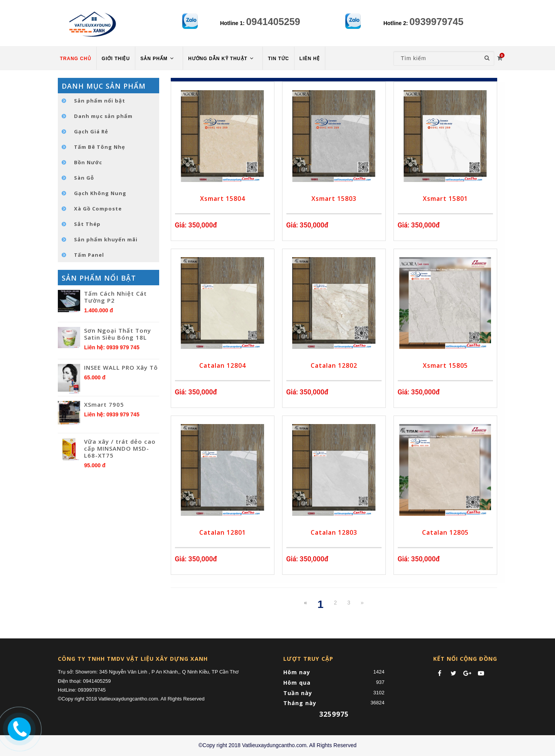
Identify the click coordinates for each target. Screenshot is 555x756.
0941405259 (273, 22)
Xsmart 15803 (334, 199)
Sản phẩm (158, 58)
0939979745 (436, 22)
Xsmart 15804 (223, 199)
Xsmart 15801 (445, 199)
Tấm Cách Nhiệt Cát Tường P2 (115, 297)
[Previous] (306, 603)
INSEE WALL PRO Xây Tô (121, 367)
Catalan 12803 (334, 532)
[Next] (362, 603)
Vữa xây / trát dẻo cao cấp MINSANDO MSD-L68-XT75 (120, 448)
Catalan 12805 (445, 532)
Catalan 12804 (223, 365)
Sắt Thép (87, 224)
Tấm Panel (89, 255)
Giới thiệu (116, 59)
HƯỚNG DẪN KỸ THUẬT (222, 58)
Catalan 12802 (334, 365)
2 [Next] (335, 603)
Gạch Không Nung (100, 193)
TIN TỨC (278, 59)
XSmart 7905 (104, 404)
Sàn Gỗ (84, 178)
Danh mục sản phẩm (103, 116)
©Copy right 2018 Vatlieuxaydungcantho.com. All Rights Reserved (277, 745)
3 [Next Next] (349, 603)
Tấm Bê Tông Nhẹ (100, 147)
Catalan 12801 (223, 532)
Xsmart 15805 (445, 365)
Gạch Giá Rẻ (91, 131)
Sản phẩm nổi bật (100, 101)
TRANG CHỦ (76, 59)
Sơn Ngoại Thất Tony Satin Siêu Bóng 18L (118, 334)
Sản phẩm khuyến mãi (106, 239)
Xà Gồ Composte (98, 209)
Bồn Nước (88, 162)
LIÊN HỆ (310, 59)
